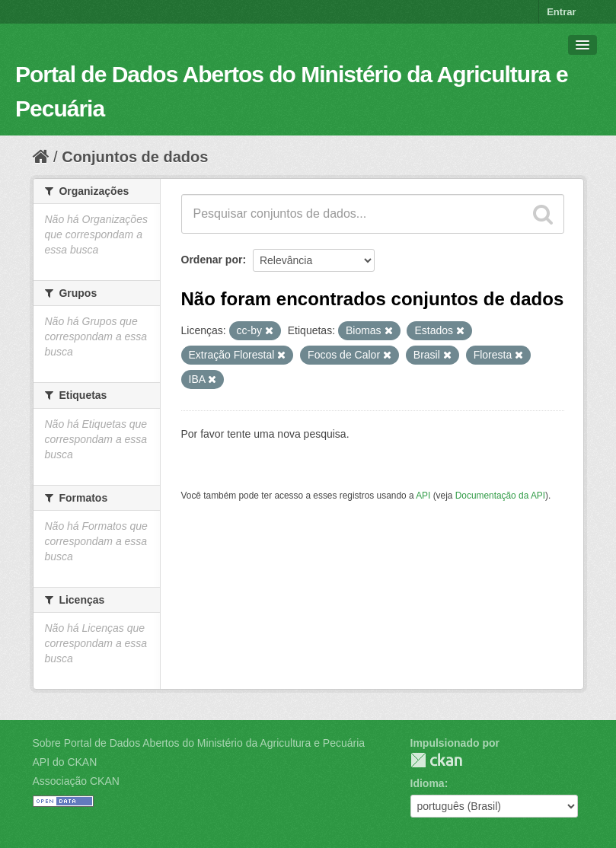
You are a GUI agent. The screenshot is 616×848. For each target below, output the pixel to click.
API (423, 496)
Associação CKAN (76, 781)
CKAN (436, 760)
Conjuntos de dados (135, 157)
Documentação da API (500, 496)
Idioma (428, 783)
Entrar (561, 12)
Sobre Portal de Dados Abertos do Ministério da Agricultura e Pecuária (199, 743)
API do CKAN (65, 762)
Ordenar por (212, 260)
